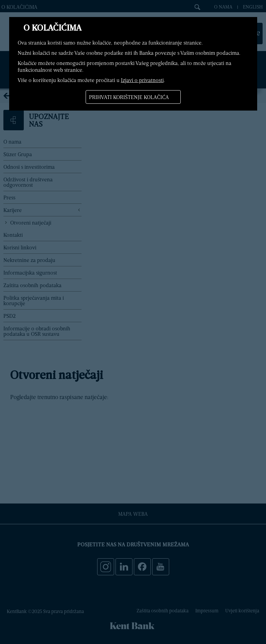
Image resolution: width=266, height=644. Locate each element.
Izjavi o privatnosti (142, 80)
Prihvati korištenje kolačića (129, 97)
